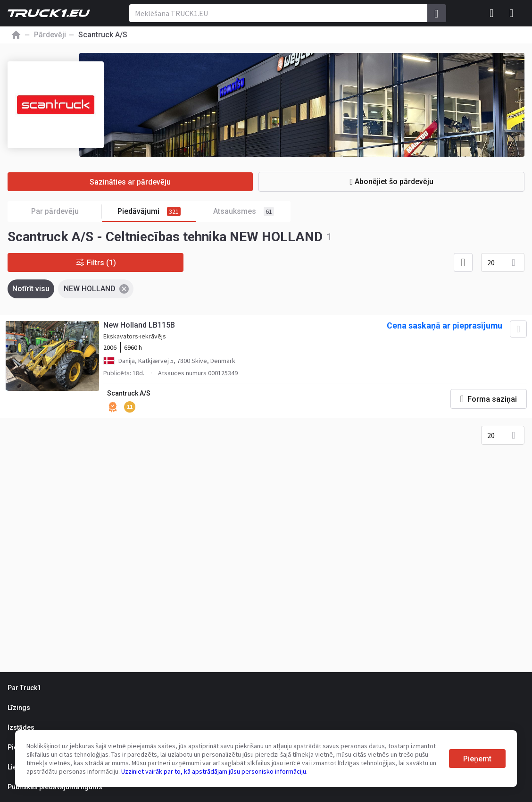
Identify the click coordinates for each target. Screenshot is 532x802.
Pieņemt (477, 759)
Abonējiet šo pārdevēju (397, 182)
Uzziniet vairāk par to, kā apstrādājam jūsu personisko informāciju (214, 771)
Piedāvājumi (157, 212)
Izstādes (21, 727)
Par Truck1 (24, 688)
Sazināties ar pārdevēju (135, 182)
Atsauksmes (244, 211)
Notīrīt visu (31, 289)
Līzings (19, 708)
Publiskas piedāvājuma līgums (55, 787)
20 (491, 262)
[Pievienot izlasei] (518, 329)
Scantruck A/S (129, 394)
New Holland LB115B (140, 325)
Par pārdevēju (67, 212)
